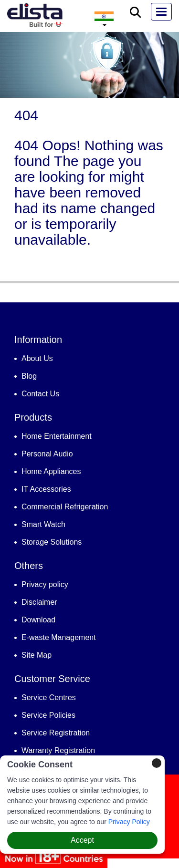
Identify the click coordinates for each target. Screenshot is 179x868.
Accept (82, 840)
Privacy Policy (129, 822)
